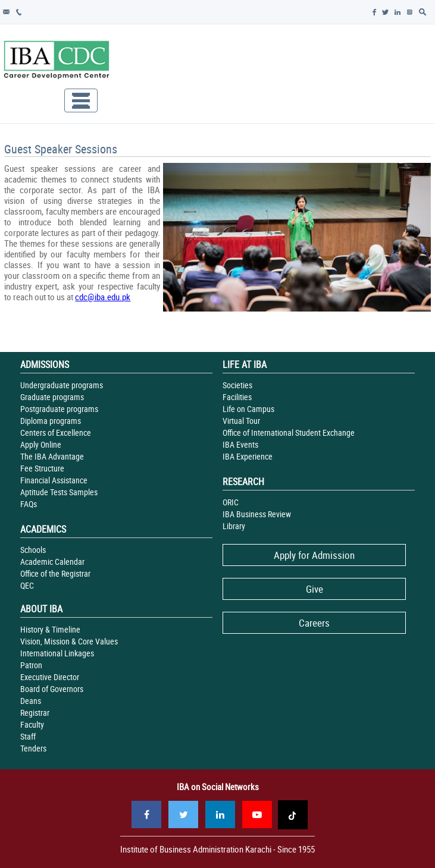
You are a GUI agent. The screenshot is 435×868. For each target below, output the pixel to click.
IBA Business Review (257, 514)
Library (234, 526)
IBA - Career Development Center (57, 62)
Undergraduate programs (62, 385)
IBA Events (240, 444)
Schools (33, 550)
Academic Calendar (52, 562)
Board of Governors (52, 689)
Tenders (33, 748)
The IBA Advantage (52, 456)
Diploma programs (51, 421)
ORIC (231, 502)
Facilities (237, 397)
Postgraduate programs (59, 409)
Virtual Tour (241, 421)
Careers (314, 623)
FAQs (29, 504)
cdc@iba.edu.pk (103, 297)
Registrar (35, 713)
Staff (28, 736)
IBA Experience (248, 456)
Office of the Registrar (55, 573)
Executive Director (50, 677)
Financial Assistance (54, 480)
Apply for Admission (314, 555)
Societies (237, 385)
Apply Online (41, 444)
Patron (31, 665)
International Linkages (57, 653)
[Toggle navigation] (81, 100)
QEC (27, 585)
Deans (31, 701)
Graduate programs (52, 397)
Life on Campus (248, 409)
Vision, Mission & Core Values (69, 641)
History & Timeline (50, 629)
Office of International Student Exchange (289, 433)
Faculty (32, 724)
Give (314, 589)
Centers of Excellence (56, 433)
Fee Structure (42, 468)
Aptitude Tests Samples (59, 492)
